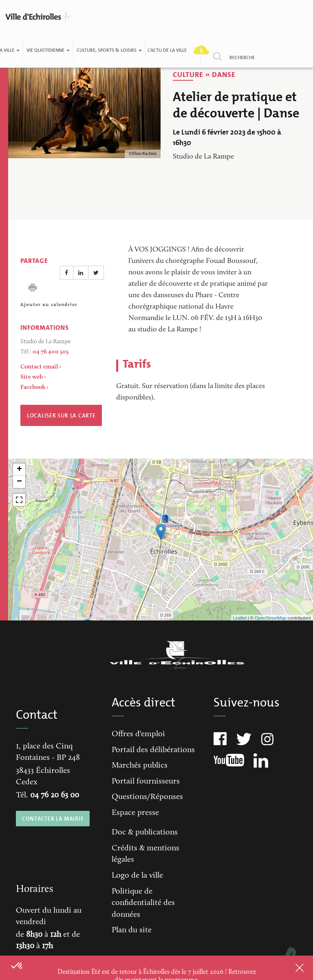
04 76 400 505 (51, 352)
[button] (17, 966)
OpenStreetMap (271, 618)
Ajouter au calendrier (49, 305)
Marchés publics (140, 766)
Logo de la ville (137, 876)
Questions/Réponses (147, 797)
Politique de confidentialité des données (143, 903)
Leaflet (240, 618)
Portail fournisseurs (146, 781)
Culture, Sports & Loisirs (109, 50)
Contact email (39, 367)
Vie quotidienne (48, 50)
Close (289, 968)
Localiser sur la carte (61, 415)
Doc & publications (145, 832)
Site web (32, 377)
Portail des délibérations (153, 750)
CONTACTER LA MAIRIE (53, 819)
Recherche (242, 57)
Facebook (33, 387)
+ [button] (19, 470)
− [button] (19, 482)
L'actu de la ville (167, 50)
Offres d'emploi (138, 734)
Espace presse (135, 813)
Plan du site (132, 930)
